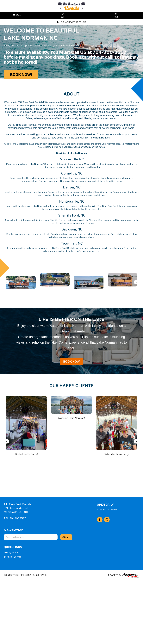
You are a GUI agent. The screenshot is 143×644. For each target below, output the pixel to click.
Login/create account (71, 22)
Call (62, 16)
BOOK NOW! (21, 75)
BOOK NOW (72, 362)
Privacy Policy (11, 553)
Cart (116, 16)
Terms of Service (13, 557)
